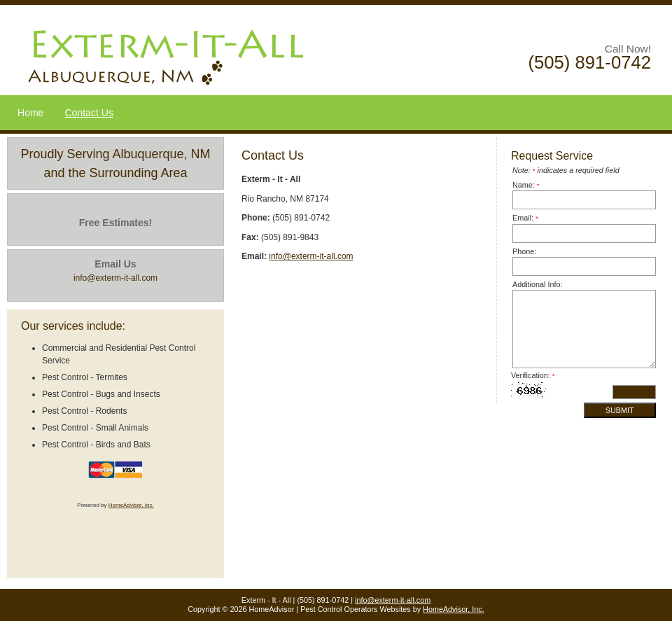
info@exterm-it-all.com (311, 256)
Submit (620, 410)
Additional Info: (537, 284)
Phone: (524, 251)
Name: (526, 185)
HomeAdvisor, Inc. (131, 505)
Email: (525, 218)
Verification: (533, 375)
